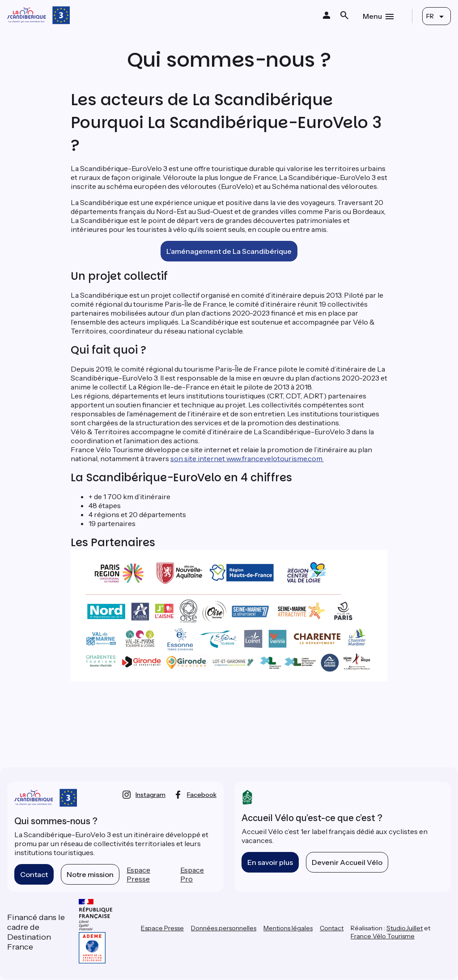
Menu (372, 16)
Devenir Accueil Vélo (347, 862)
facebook (202, 795)
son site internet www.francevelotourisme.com (247, 458)
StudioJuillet (405, 928)
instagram (151, 795)
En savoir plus (270, 862)
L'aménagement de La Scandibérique (229, 251)
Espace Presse (138, 874)
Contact (34, 874)
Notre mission (90, 874)
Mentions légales (288, 928)
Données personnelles (224, 928)
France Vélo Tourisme (383, 936)
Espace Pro (192, 874)
